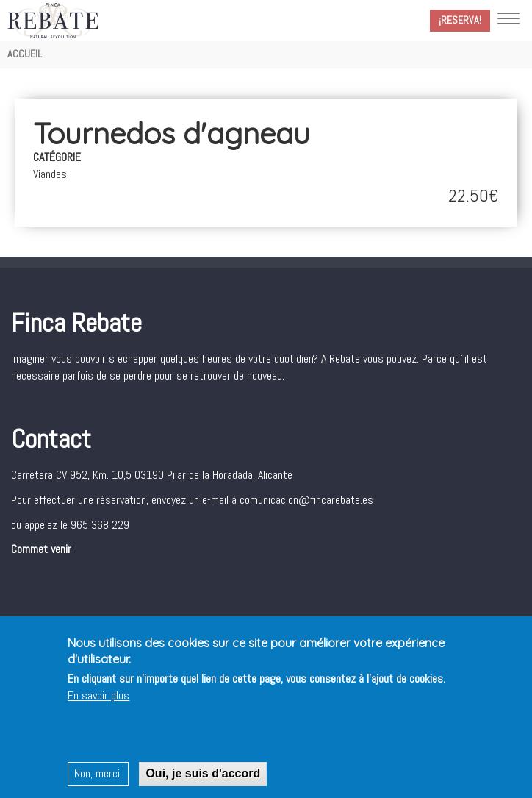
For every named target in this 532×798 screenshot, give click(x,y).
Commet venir (41, 549)
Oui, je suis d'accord (203, 777)
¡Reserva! (460, 20)
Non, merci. (98, 777)
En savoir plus (98, 699)
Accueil (25, 54)
